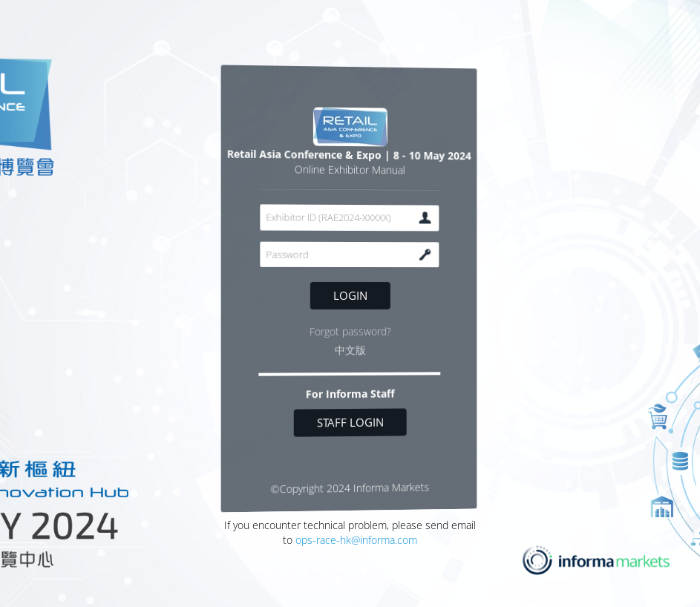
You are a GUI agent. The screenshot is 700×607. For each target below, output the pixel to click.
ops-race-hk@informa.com (356, 540)
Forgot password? (350, 332)
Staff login (350, 422)
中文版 (350, 350)
